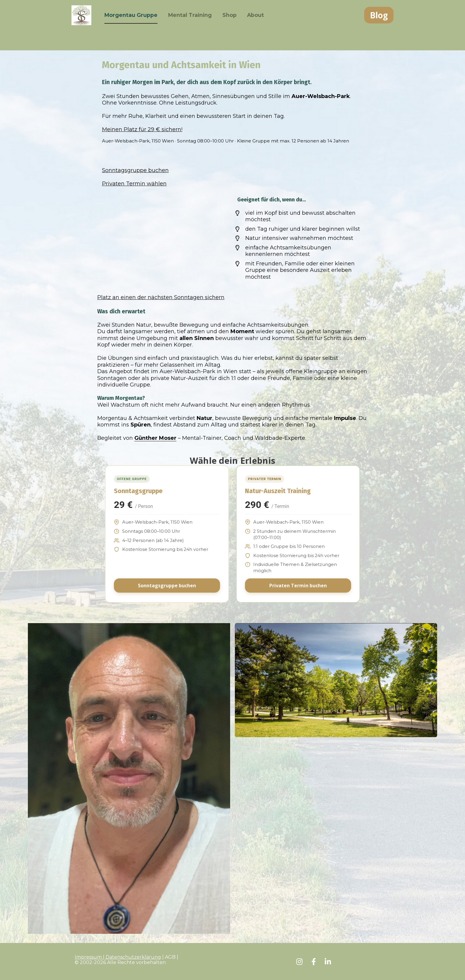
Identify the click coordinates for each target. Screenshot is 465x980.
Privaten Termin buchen (298, 586)
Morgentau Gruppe (137, 25)
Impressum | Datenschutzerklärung (118, 957)
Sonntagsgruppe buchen (167, 586)
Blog (379, 25)
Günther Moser (155, 438)
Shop (236, 25)
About (262, 25)
